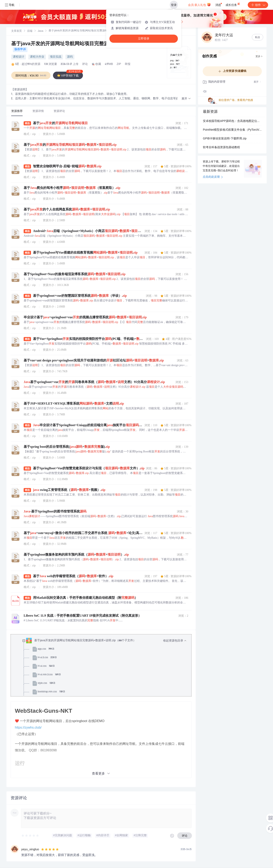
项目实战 (56, 57)
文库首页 (17, 31)
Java (40, 31)
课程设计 (19, 57)
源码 (70, 57)
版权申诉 (20, 49)
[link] (17, 31)
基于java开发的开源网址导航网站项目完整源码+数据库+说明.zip (82, 44)
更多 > (259, 57)
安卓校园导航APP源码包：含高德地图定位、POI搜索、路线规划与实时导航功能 (232, 121)
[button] (186, 99)
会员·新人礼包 (199, 4)
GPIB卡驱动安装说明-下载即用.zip (225, 139)
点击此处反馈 (213, 177)
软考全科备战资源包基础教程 (221, 148)
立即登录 (144, 39)
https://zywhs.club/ (28, 727)
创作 (258, 5)
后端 (30, 31)
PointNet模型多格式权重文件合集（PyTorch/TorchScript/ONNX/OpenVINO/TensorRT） (232, 130)
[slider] (30, 836)
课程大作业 (37, 57)
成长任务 (233, 4)
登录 (174, 5)
